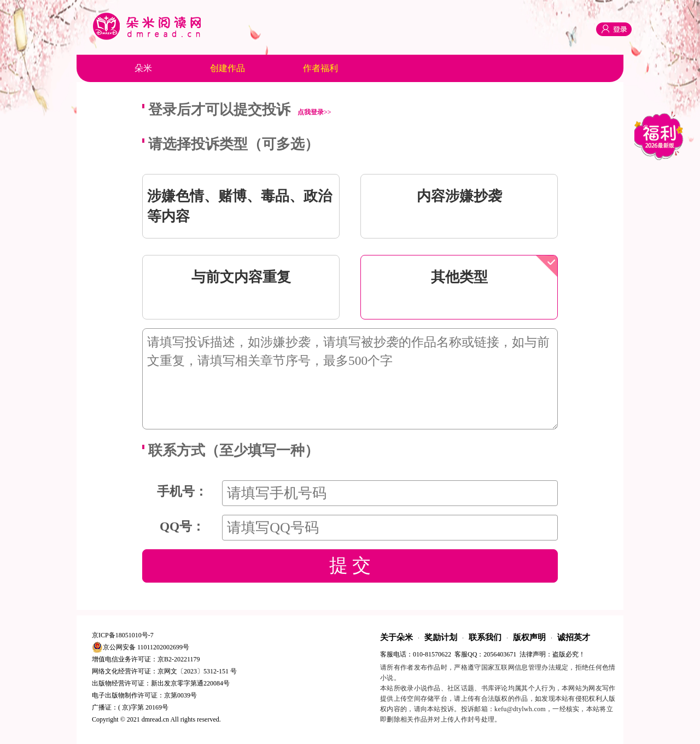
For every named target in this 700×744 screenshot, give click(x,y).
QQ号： (182, 526)
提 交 (350, 565)
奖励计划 (441, 637)
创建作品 (227, 68)
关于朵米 (396, 637)
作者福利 (320, 68)
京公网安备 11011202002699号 (141, 647)
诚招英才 (574, 637)
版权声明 (529, 637)
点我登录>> (314, 112)
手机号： (182, 491)
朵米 (143, 68)
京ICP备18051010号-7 (123, 635)
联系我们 (485, 637)
